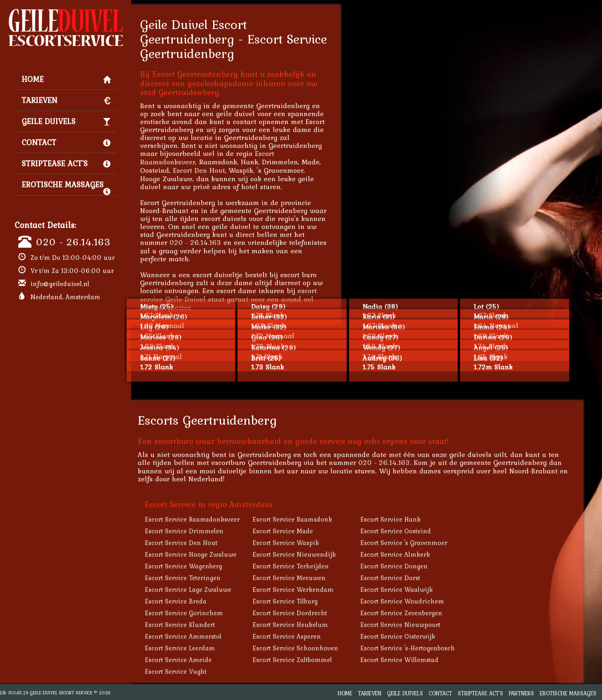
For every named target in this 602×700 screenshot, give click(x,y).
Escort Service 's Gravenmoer (423, 543)
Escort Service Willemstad (418, 660)
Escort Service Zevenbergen (420, 613)
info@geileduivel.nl (60, 284)
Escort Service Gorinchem (203, 613)
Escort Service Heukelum (309, 625)
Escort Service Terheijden (309, 566)
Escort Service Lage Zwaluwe (207, 589)
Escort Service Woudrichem (421, 601)
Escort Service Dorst (409, 578)
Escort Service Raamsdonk (311, 519)
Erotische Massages (66, 187)
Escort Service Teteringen (201, 578)
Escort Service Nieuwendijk (313, 554)
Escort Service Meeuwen (308, 578)
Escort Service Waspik (305, 543)
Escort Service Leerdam (199, 648)
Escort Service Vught (194, 671)
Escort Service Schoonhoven (314, 648)
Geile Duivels (66, 121)
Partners (521, 693)
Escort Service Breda (194, 601)
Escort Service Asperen (305, 636)
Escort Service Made (301, 531)
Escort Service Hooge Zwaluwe (209, 554)
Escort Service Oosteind (414, 531)
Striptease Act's (66, 163)
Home (66, 79)
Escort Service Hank (409, 519)
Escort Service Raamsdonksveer (211, 519)
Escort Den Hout (218, 170)
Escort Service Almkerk (414, 554)
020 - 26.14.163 (73, 242)
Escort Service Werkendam (312, 589)
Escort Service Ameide (197, 660)
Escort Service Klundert (199, 625)
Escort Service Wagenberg (202, 566)
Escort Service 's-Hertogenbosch (426, 648)
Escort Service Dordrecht (308, 613)
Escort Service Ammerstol (202, 636)
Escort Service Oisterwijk (416, 636)
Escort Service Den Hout (200, 543)
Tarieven (66, 100)
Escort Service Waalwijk (415, 589)
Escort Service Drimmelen (203, 531)
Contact (66, 142)
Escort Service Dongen (413, 566)
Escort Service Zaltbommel (311, 660)
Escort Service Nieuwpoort (419, 625)
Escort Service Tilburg (304, 601)
